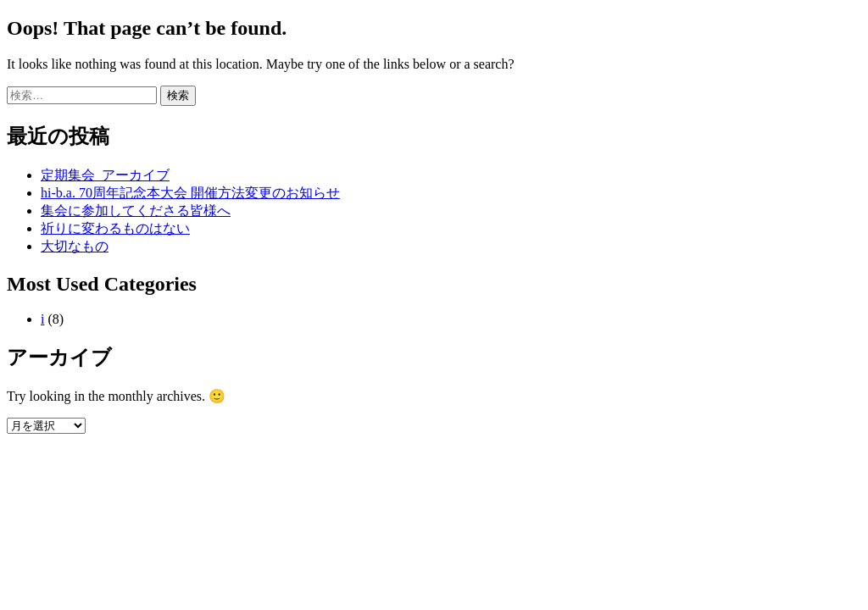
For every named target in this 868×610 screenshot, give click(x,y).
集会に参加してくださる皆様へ (136, 211)
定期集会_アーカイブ (105, 175)
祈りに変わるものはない (115, 228)
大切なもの (75, 246)
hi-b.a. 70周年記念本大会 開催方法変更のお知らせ (190, 193)
